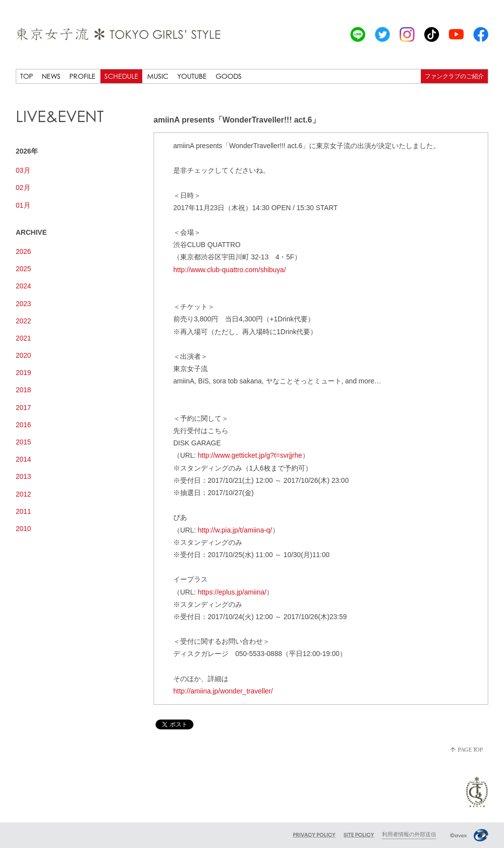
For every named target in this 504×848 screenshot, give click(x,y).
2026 (23, 251)
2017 (23, 408)
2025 (23, 269)
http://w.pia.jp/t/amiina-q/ (235, 530)
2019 (23, 373)
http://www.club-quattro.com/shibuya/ (230, 270)
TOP (27, 76)
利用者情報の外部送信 (409, 834)
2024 (23, 286)
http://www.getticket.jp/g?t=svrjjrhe (250, 455)
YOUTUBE (192, 76)
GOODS (229, 76)
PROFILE (82, 76)
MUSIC (158, 76)
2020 (23, 355)
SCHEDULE (121, 76)
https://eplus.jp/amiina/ (232, 592)
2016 (23, 425)
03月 (23, 170)
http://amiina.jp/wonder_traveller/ (223, 691)
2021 (23, 338)
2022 (23, 321)
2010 (23, 529)
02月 (23, 188)
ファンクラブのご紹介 (454, 76)
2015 (23, 442)
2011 (23, 511)
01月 (23, 205)
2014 (23, 459)
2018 (23, 390)
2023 (23, 304)
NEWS (51, 76)
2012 (23, 494)
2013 (23, 476)
